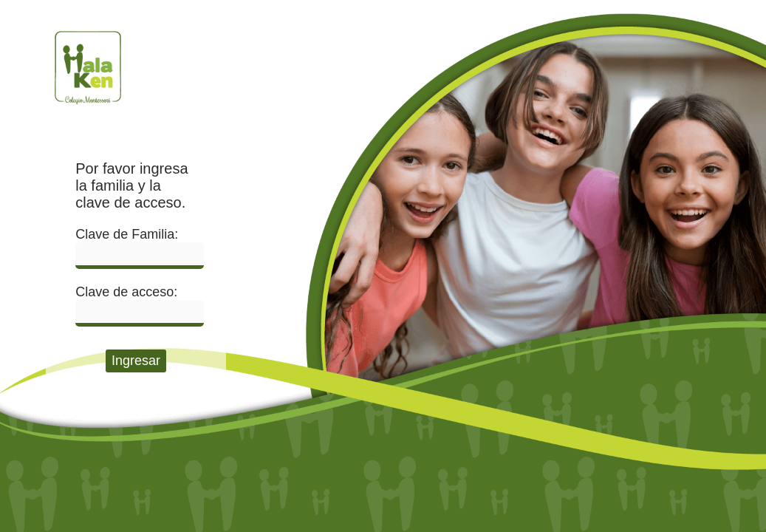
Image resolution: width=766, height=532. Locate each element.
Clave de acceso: (126, 292)
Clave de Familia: (127, 234)
